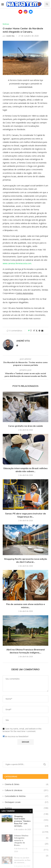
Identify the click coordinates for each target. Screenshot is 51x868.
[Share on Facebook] (34, 331)
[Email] (31, 12)
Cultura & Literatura (27, 790)
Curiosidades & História (27, 796)
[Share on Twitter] (37, 331)
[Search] (47, 4)
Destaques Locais (27, 802)
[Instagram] (26, 12)
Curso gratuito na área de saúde (26, 426)
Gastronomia (27, 814)
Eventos (27, 808)
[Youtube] (20, 12)
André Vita (10, 36)
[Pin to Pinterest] (39, 331)
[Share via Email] (42, 331)
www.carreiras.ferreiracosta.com (17, 263)
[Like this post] (31, 331)
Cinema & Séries (27, 784)
